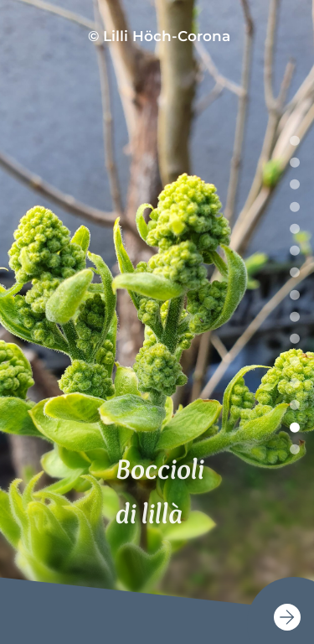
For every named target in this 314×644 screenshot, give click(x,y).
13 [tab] (295, 405)
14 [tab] (295, 427)
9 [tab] (295, 317)
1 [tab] (295, 140)
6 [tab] (295, 251)
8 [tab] (295, 294)
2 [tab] (295, 163)
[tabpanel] (157, 322)
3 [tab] (295, 184)
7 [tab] (295, 273)
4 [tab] (295, 206)
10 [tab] (295, 339)
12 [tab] (295, 383)
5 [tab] (295, 229)
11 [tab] (295, 361)
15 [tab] (295, 449)
